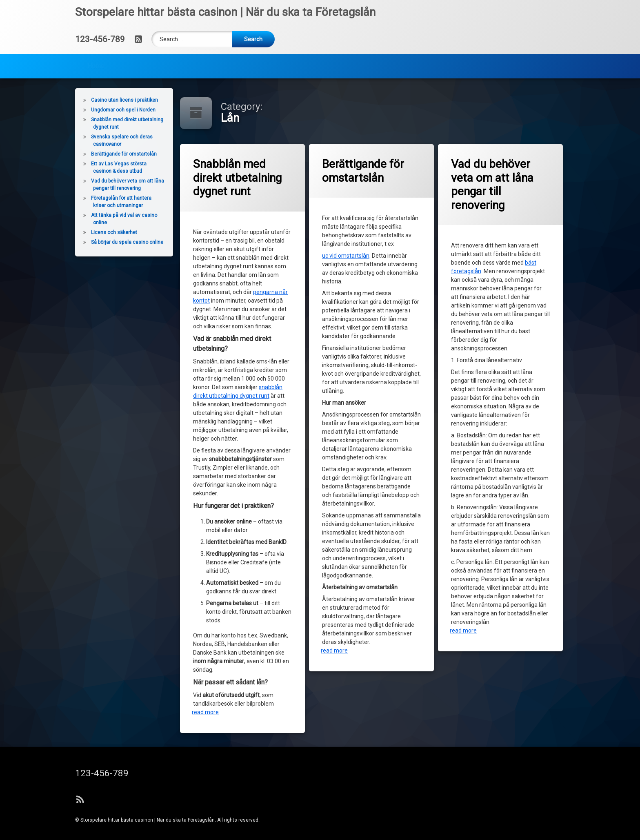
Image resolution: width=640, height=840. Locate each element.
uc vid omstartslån (346, 258)
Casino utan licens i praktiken (108, 100)
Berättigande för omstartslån (364, 172)
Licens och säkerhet (98, 232)
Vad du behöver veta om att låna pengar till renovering (493, 185)
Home (96, 53)
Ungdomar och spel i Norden (107, 110)
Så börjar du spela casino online (111, 242)
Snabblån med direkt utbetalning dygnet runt (238, 179)
